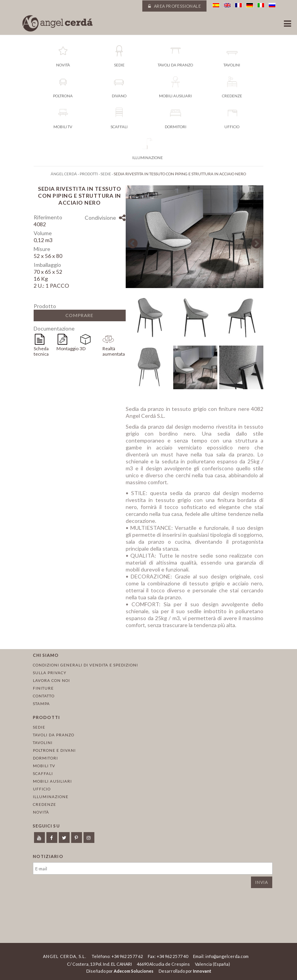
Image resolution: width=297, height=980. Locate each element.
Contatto (44, 696)
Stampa (41, 704)
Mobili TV (44, 766)
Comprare (79, 315)
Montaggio (67, 348)
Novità (41, 812)
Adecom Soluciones (134, 971)
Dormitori (45, 758)
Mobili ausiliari (52, 781)
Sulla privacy (50, 673)
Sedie (39, 727)
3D (83, 348)
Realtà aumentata (114, 351)
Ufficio (42, 789)
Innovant (202, 971)
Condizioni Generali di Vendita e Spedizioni (85, 665)
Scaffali (43, 773)
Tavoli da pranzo (54, 735)
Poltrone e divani (54, 750)
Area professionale (174, 6)
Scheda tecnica (41, 351)
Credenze (44, 804)
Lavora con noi (51, 680)
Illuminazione (51, 797)
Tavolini (43, 743)
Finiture (43, 688)
